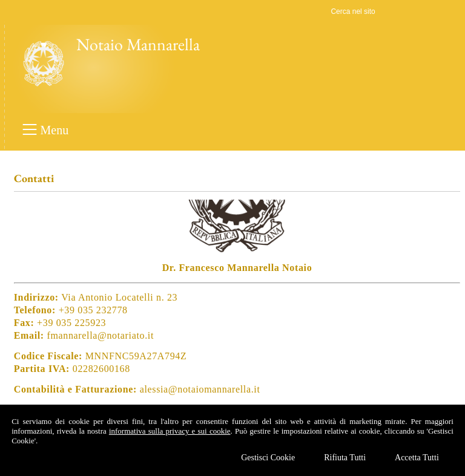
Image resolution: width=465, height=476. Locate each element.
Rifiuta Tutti (345, 458)
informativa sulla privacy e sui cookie (170, 431)
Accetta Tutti (417, 458)
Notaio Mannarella (138, 44)
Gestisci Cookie (268, 458)
